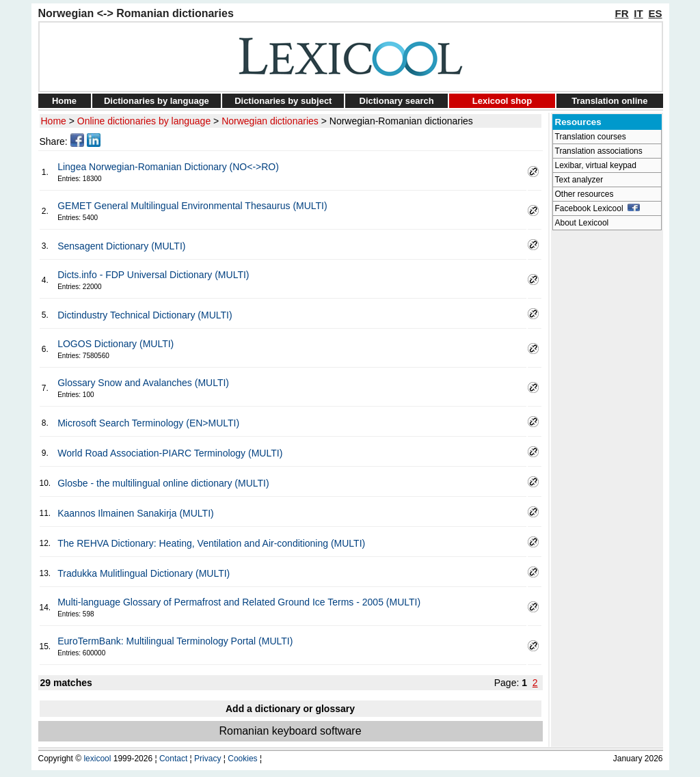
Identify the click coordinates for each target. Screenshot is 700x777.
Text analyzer (579, 180)
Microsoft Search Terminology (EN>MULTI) (148, 423)
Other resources (584, 194)
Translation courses (591, 137)
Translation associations (599, 151)
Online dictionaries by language (144, 121)
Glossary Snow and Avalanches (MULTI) (143, 383)
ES (655, 13)
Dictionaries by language (157, 101)
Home (64, 101)
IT (638, 13)
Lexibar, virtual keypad (596, 165)
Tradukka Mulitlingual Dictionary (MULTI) (144, 573)
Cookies (242, 759)
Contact (173, 759)
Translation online (609, 101)
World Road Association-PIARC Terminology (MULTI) (170, 453)
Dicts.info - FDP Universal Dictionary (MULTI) (153, 275)
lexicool (97, 759)
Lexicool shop (502, 101)
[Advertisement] (607, 441)
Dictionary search (397, 101)
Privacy (207, 759)
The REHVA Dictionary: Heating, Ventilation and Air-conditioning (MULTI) (211, 543)
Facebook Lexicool (598, 208)
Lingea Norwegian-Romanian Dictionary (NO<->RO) (168, 167)
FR (622, 13)
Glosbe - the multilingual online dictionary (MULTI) (163, 483)
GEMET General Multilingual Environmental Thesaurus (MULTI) (192, 206)
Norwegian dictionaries (270, 121)
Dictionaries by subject (283, 101)
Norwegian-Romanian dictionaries (401, 121)
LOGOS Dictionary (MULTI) (116, 344)
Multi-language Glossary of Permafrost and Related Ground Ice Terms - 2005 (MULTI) (239, 602)
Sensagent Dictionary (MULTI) (121, 246)
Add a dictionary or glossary (290, 709)
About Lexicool (582, 223)
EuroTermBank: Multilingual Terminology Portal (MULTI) (175, 641)
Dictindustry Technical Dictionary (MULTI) (145, 315)
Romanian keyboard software (290, 731)
